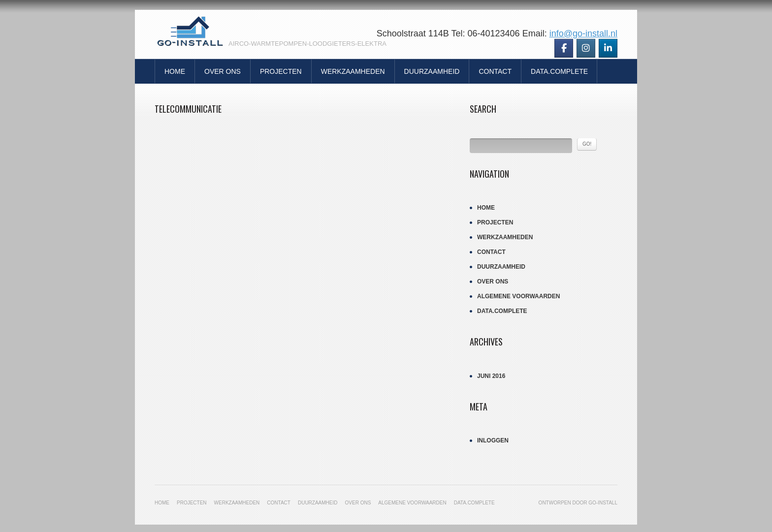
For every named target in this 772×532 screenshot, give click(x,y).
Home (175, 71)
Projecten (281, 71)
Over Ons (223, 71)
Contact (495, 71)
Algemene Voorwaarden (518, 296)
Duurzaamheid (432, 71)
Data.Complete (559, 71)
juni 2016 (491, 376)
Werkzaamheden (353, 71)
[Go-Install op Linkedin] (608, 48)
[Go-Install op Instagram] (586, 48)
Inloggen (493, 440)
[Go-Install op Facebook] (564, 48)
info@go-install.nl (583, 33)
